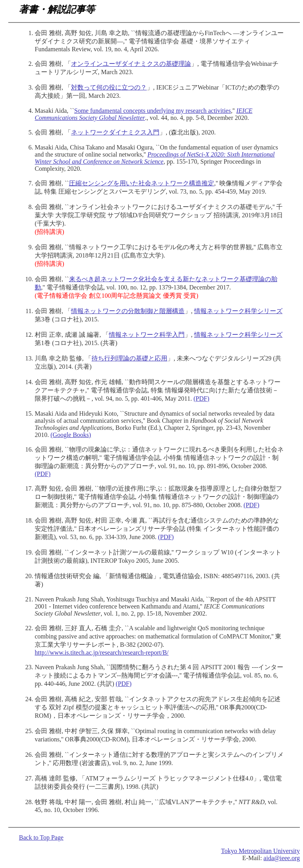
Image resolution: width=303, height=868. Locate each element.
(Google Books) (71, 435)
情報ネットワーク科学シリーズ (238, 311)
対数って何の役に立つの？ (109, 87)
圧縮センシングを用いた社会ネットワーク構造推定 (142, 183)
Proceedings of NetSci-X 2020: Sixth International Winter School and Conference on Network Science (155, 158)
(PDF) (202, 399)
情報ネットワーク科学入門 (147, 335)
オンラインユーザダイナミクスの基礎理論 (131, 64)
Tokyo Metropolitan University (260, 851)
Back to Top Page (41, 837)
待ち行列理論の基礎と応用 (129, 358)
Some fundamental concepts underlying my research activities (152, 111)
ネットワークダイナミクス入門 (115, 132)
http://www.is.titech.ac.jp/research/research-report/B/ (102, 652)
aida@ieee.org (282, 858)
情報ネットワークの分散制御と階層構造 (128, 311)
